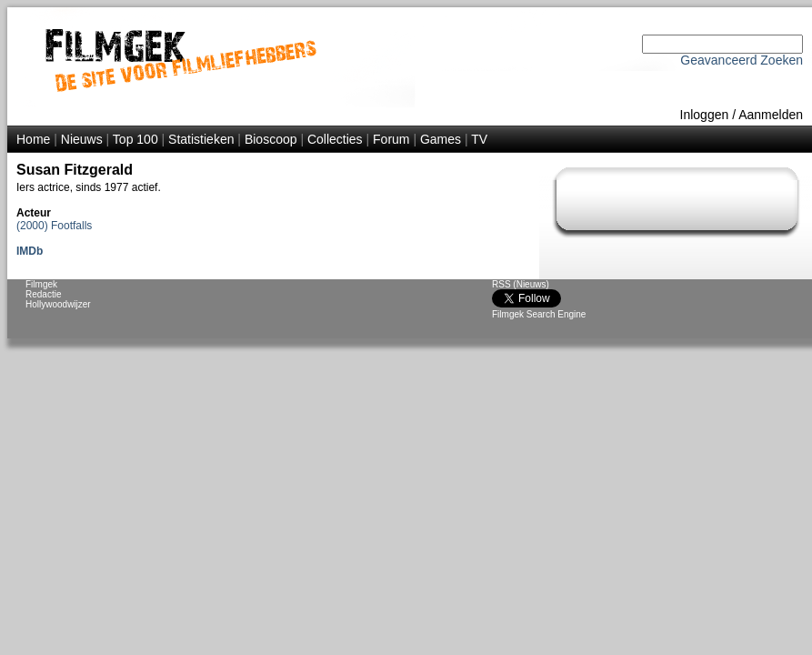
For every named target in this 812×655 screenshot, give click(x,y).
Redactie (43, 294)
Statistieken (201, 139)
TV (479, 139)
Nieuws (82, 139)
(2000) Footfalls (54, 226)
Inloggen (705, 115)
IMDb (30, 251)
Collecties (335, 139)
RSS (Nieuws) (521, 284)
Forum (391, 139)
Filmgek (41, 284)
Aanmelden (771, 115)
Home (33, 139)
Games (441, 139)
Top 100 (135, 139)
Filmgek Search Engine (539, 314)
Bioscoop (271, 139)
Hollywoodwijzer (58, 304)
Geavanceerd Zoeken (742, 60)
